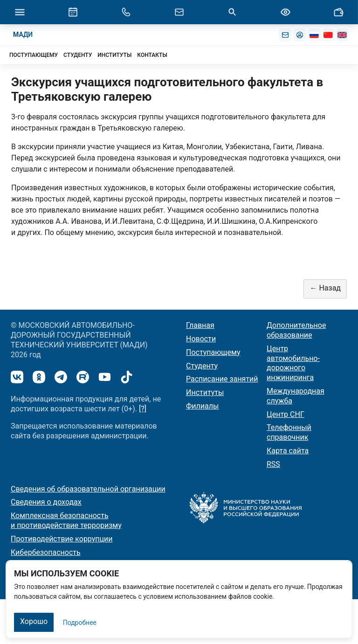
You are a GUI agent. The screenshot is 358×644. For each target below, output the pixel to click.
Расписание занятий (222, 379)
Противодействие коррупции (62, 539)
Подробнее (80, 623)
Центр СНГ (286, 414)
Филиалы (202, 406)
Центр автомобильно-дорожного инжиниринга (293, 363)
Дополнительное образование (296, 330)
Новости (201, 339)
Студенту (202, 366)
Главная (200, 325)
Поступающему (213, 352)
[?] (143, 409)
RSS (273, 464)
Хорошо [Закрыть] (34, 621)
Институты (205, 392)
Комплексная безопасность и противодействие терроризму (66, 520)
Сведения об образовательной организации (88, 489)
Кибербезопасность (46, 552)
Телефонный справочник (289, 432)
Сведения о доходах (46, 502)
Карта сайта (288, 451)
